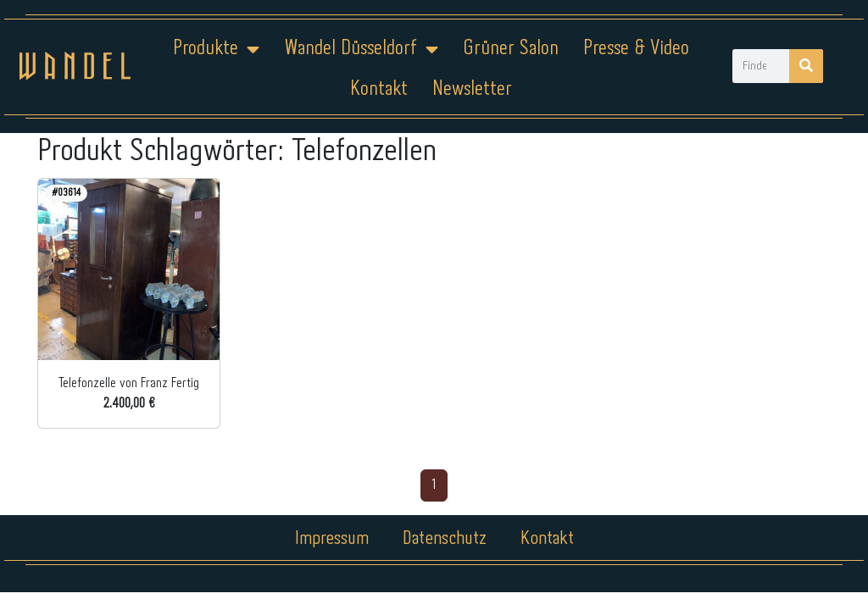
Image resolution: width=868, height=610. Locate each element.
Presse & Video (636, 49)
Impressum (332, 539)
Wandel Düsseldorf (361, 49)
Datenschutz (445, 539)
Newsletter (472, 89)
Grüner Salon (511, 49)
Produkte (216, 49)
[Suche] (806, 66)
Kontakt (379, 89)
